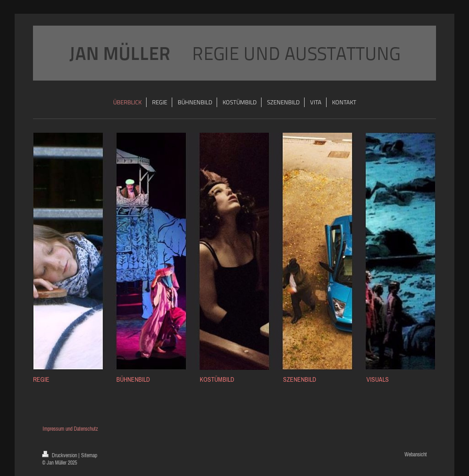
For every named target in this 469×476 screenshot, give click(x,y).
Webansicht (416, 454)
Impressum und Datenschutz (70, 429)
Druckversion (60, 455)
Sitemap (89, 455)
